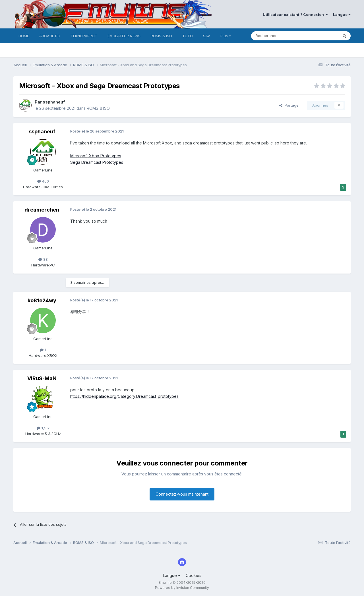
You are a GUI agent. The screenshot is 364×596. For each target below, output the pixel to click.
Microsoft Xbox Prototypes (96, 156)
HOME (24, 36)
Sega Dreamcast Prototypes (97, 162)
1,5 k (43, 428)
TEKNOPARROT (84, 36)
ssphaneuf (54, 102)
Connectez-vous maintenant (182, 494)
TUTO (188, 36)
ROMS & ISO (161, 36)
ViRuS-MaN (42, 378)
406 (43, 181)
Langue (342, 15)
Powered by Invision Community (182, 588)
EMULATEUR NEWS (124, 36)
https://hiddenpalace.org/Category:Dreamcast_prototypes (124, 396)
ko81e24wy (42, 300)
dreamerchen (42, 210)
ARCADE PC (50, 36)
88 (43, 259)
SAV (207, 36)
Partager (290, 105)
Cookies (194, 575)
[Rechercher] (282, 36)
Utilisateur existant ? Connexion (295, 15)
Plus (226, 36)
